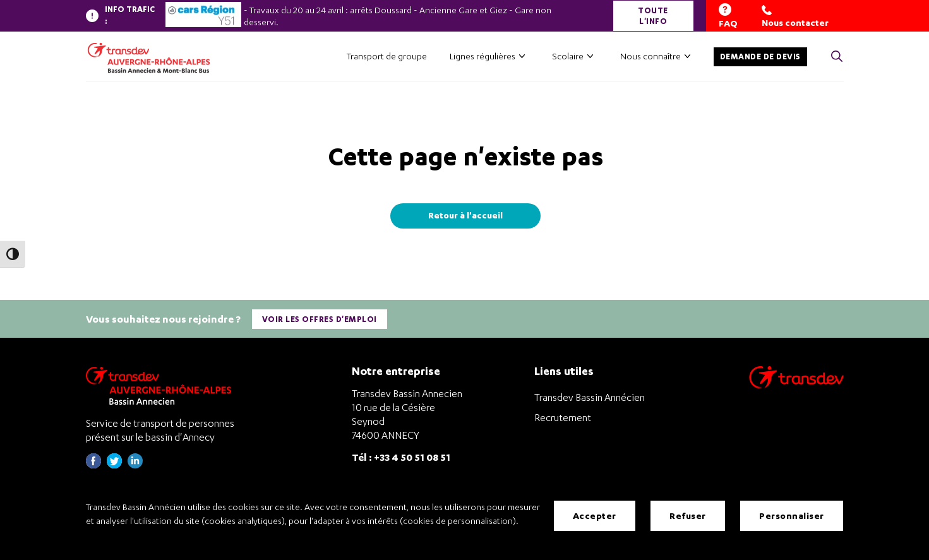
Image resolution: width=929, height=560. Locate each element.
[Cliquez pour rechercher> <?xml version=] (837, 57)
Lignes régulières (482, 56)
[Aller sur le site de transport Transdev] (796, 385)
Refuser (688, 515)
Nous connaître (650, 56)
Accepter (595, 515)
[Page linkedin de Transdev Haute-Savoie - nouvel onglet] (135, 465)
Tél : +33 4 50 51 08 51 (401, 457)
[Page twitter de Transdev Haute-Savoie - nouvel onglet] (114, 465)
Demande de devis (760, 57)
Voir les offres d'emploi (320, 319)
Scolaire (568, 56)
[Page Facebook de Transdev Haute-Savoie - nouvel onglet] (93, 465)
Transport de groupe (387, 56)
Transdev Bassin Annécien (590, 397)
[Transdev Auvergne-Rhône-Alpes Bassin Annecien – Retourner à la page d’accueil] (162, 385)
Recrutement (563, 417)
